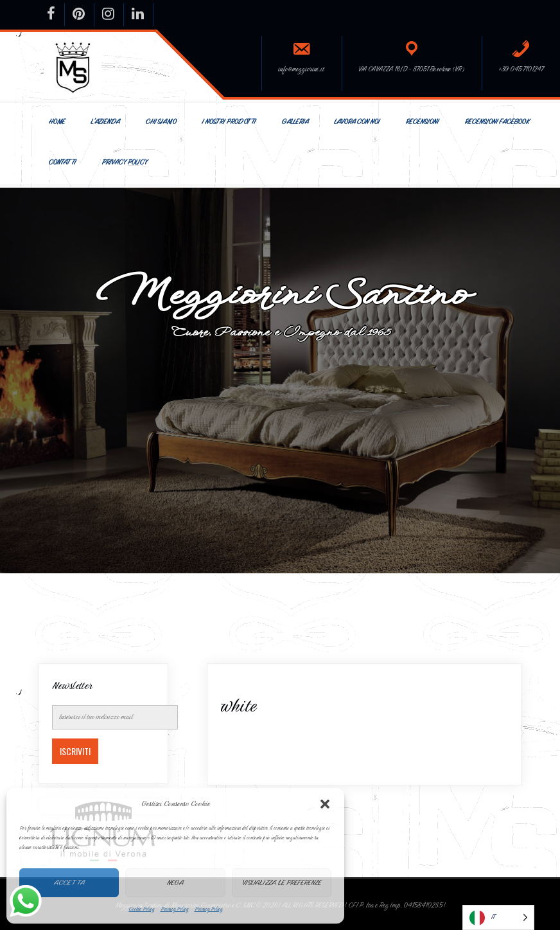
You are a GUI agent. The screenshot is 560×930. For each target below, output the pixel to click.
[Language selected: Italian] (498, 917)
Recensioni (422, 122)
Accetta (69, 882)
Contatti (62, 162)
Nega (175, 882)
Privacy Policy (174, 909)
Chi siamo (161, 122)
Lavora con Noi (357, 122)
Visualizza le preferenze (282, 882)
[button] (325, 804)
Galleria (295, 122)
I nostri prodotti (229, 122)
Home (57, 122)
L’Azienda (105, 122)
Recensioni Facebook (497, 122)
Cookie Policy (142, 909)
